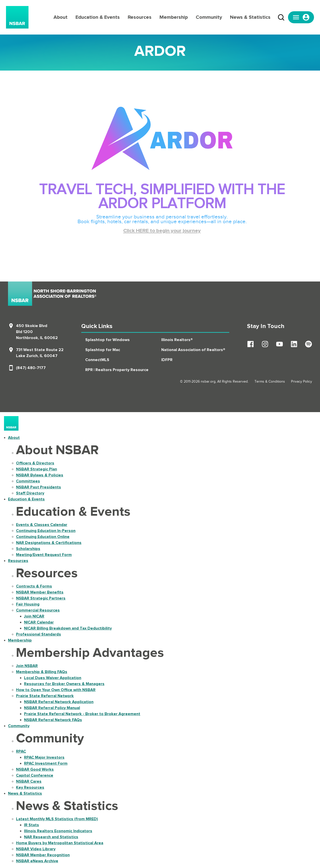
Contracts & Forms (34, 586)
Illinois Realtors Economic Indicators (58, 831)
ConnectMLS (97, 360)
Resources (140, 17)
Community (209, 17)
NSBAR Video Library (36, 849)
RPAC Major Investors (44, 757)
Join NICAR (34, 616)
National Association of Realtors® (193, 350)
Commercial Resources (38, 610)
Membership (174, 17)
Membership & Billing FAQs (42, 672)
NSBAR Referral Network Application (59, 702)
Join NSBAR (27, 666)
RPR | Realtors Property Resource (117, 370)
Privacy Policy (301, 381)
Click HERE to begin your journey (162, 231)
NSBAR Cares (29, 781)
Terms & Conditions (270, 381)
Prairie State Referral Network (45, 696)
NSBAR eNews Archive (37, 861)
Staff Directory (30, 493)
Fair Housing (28, 604)
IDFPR (167, 360)
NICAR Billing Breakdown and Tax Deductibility (68, 628)
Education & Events (98, 17)
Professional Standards (38, 634)
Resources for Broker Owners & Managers (64, 684)
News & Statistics (250, 17)
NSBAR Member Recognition (43, 855)
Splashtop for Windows (107, 340)
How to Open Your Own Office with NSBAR (56, 690)
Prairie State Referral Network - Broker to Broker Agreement (82, 714)
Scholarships (28, 549)
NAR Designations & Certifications (49, 543)
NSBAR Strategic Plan (36, 469)
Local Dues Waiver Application (53, 678)
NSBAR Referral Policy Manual (52, 708)
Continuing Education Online (43, 537)
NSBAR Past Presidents (38, 487)
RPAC (21, 751)
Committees (28, 481)
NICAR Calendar (39, 622)
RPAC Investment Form (46, 763)
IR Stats (31, 825)
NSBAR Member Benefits (40, 592)
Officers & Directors (35, 463)
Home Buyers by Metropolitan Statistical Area (60, 843)
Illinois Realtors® (177, 340)
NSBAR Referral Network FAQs (53, 720)
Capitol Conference (35, 775)
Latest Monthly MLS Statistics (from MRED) (57, 819)
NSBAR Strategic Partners (41, 598)
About (60, 17)
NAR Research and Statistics (51, 837)
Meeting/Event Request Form (44, 555)
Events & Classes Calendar (42, 525)
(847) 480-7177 (31, 368)
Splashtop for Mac (103, 350)
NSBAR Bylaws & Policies (40, 475)
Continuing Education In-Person (46, 531)
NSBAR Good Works (35, 769)
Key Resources (30, 787)
